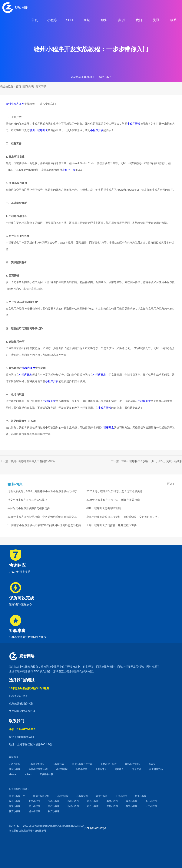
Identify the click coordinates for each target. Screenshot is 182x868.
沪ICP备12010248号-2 (95, 828)
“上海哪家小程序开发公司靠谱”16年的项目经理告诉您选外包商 (44, 525)
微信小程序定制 (41, 796)
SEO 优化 (39, 671)
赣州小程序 (73, 801)
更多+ (171, 484)
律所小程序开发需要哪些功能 (104, 508)
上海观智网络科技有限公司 (32, 831)
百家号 (152, 764)
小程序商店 (58, 764)
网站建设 (101, 667)
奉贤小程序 (112, 801)
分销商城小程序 (109, 764)
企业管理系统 (17, 671)
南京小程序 (102, 796)
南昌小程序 (93, 801)
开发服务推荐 (46, 774)
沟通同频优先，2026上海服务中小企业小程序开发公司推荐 (42, 491)
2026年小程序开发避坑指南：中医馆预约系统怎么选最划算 (42, 517)
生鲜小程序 (81, 769)
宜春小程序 (54, 801)
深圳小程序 (15, 801)
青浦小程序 (132, 801)
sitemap (13, 774)
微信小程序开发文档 (82, 764)
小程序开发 (134, 124)
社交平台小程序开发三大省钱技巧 (27, 500)
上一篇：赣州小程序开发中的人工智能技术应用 (28, 461)
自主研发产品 (156, 769)
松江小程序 (54, 811)
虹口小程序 (93, 806)
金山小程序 (151, 801)
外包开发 (137, 769)
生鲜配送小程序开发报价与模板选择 (29, 508)
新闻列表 (28, 86)
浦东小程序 (34, 811)
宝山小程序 (34, 806)
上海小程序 (121, 796)
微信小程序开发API (38, 769)
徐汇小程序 (15, 811)
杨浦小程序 (73, 806)
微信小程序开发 (17, 796)
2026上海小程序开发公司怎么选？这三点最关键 (114, 491)
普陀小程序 (112, 806)
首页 (18, 86)
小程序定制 (62, 769)
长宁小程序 (151, 806)
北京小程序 (34, 801)
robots (28, 774)
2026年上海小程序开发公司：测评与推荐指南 (113, 500)
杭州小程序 (141, 796)
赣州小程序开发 (15, 104)
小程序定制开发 (37, 764)
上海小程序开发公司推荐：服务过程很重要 (111, 525)
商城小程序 (124, 667)
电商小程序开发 (133, 764)
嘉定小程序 (15, 806)
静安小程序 (132, 806)
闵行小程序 (54, 806)
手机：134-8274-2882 (22, 729)
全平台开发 (101, 769)
